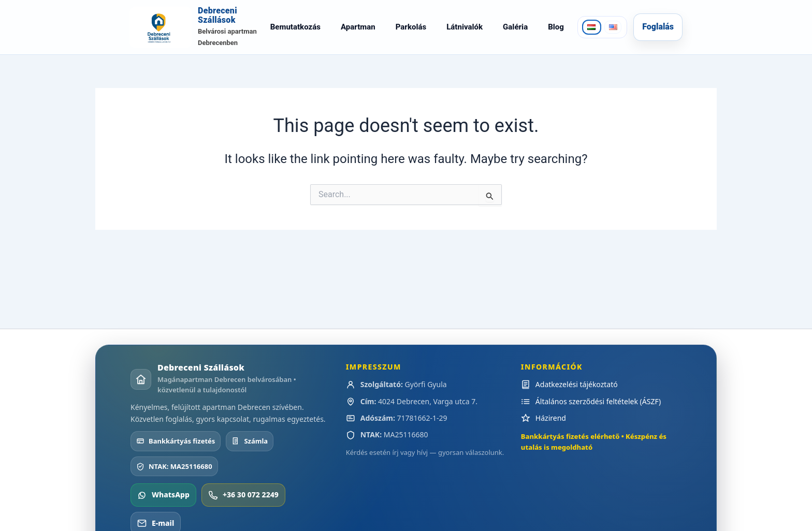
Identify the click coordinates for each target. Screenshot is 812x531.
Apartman (357, 33)
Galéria (514, 33)
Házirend (551, 429)
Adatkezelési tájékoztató (577, 396)
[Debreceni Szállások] (193, 33)
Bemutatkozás (294, 33)
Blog (555, 33)
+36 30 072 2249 (243, 506)
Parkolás (410, 33)
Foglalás (658, 32)
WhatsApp (163, 506)
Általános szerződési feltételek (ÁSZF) (598, 412)
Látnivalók (464, 33)
